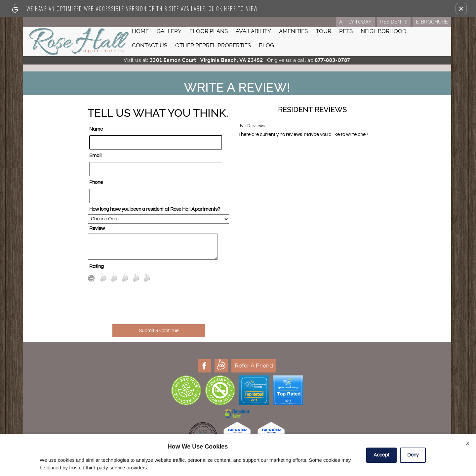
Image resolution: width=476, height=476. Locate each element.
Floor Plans (209, 31)
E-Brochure (432, 22)
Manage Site (256, 408)
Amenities (293, 31)
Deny (413, 455)
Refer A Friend (123, 366)
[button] (461, 9)
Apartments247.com (247, 393)
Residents (394, 22)
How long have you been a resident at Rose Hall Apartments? (155, 209)
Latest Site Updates (225, 408)
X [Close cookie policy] (468, 443)
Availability (253, 31)
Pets (346, 31)
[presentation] (159, 307)
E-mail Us (410, 420)
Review (97, 228)
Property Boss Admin (289, 408)
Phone (96, 182)
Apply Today (355, 22)
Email (95, 156)
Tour (323, 31)
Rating (97, 266)
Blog (266, 45)
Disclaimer (195, 408)
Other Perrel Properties (213, 45)
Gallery (169, 31)
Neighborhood (383, 31)
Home (140, 31)
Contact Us (150, 45)
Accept (381, 455)
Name (96, 129)
